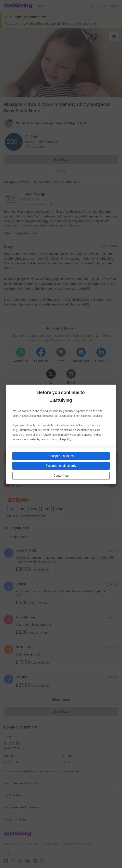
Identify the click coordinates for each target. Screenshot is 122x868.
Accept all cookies (61, 456)
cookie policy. (64, 439)
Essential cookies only (61, 466)
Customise (61, 476)
